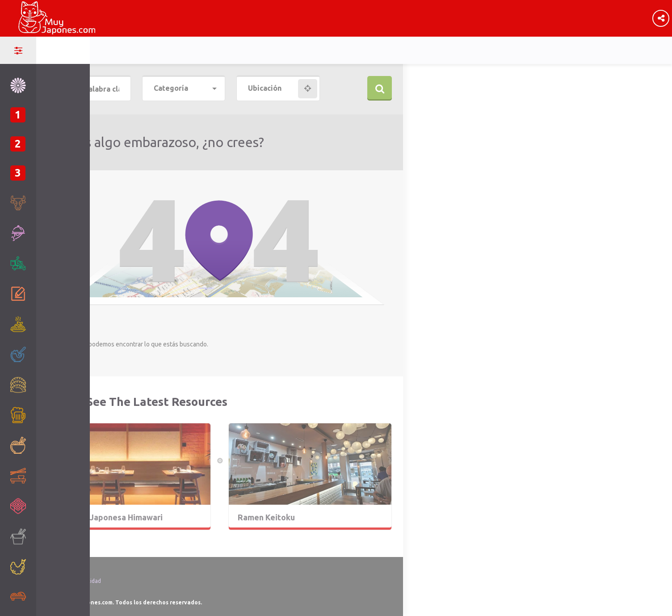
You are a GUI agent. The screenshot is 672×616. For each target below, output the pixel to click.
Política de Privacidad (74, 581)
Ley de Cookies (66, 592)
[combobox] (184, 89)
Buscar (380, 88)
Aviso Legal (61, 570)
